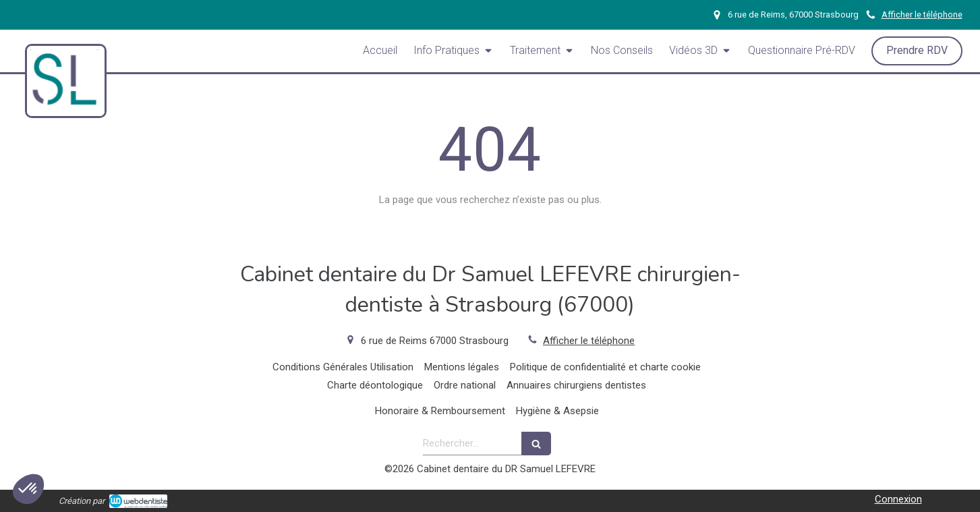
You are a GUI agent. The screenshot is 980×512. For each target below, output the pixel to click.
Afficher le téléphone (922, 15)
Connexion (898, 499)
